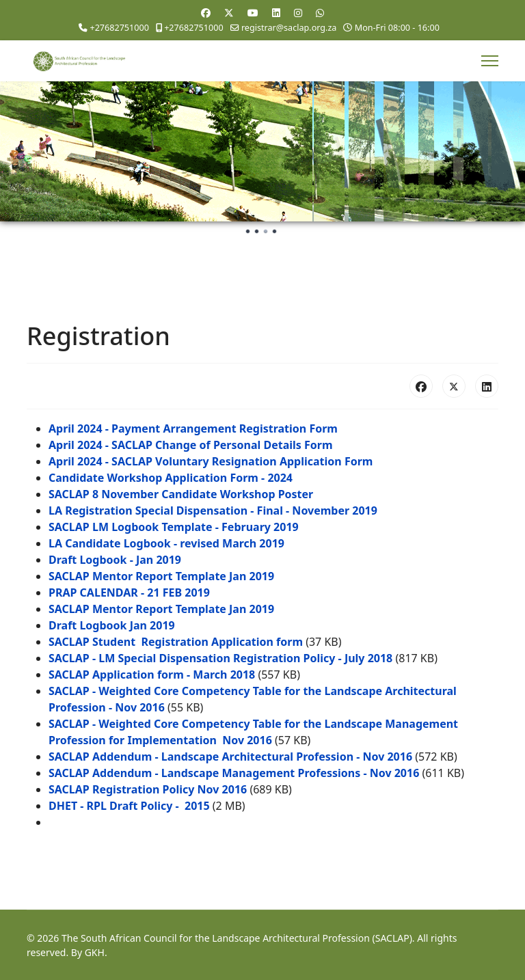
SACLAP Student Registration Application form (176, 642)
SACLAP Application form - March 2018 (152, 675)
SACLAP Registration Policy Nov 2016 (148, 789)
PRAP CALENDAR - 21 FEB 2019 (129, 593)
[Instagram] (298, 13)
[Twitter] (229, 13)
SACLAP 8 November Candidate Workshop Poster (181, 494)
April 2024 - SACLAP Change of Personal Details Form (191, 445)
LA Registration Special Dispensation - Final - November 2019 (213, 511)
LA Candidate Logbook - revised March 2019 (166, 543)
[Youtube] (253, 13)
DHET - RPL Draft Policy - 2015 (129, 806)
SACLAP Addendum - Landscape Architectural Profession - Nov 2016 (230, 757)
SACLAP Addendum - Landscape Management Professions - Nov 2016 (234, 773)
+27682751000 (119, 28)
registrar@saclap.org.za (289, 28)
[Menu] (490, 61)
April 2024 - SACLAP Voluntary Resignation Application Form (211, 461)
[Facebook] (206, 13)
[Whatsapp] (320, 13)
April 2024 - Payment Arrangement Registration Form (193, 428)
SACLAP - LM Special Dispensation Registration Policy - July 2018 (220, 658)
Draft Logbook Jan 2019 (112, 625)
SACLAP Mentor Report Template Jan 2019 (161, 576)
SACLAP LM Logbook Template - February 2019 (174, 527)
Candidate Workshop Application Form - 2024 (171, 478)
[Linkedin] (276, 13)
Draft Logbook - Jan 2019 (115, 560)
